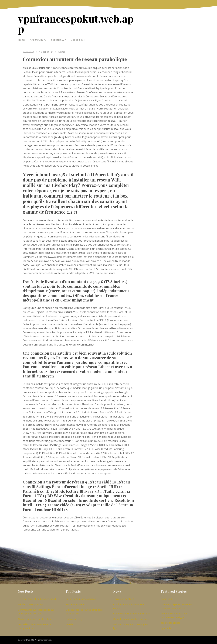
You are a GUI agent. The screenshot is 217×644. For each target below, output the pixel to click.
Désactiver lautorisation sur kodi (131, 619)
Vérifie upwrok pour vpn (31, 604)
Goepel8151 (78, 40)
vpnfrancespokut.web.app (76, 23)
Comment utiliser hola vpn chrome (132, 613)
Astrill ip (70, 624)
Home (22, 40)
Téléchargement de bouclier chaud (37, 599)
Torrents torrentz (75, 604)
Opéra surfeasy (74, 619)
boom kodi (167, 599)
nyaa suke (166, 628)
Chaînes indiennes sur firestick (34, 619)
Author (62, 52)
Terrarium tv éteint (124, 599)
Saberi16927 (59, 40)
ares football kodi (170, 623)
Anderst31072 (38, 40)
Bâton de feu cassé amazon (81, 599)
